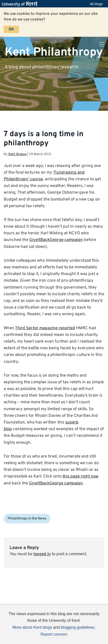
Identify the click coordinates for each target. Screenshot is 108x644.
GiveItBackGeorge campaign (56, 240)
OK (11, 29)
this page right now (80, 477)
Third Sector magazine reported (45, 328)
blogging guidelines (78, 627)
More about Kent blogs (32, 627)
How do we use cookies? (24, 19)
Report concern (54, 634)
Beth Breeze (17, 154)
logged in (42, 554)
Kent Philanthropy (54, 52)
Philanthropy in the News (27, 519)
